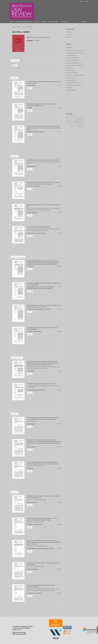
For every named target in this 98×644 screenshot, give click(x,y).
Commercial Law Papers (72, 73)
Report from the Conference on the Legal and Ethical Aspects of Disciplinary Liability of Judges (37, 520)
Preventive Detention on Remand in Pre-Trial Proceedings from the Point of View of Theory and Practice (43, 183)
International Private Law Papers (74, 65)
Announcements (53, 21)
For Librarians (69, 37)
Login (87, 1)
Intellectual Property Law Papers (74, 85)
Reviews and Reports (71, 90)
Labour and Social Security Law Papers (75, 75)
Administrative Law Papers (72, 60)
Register (81, 1)
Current (37, 21)
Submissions (64, 21)
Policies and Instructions (24, 21)
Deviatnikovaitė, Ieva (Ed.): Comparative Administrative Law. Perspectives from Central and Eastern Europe (37, 419)
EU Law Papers (70, 68)
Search (84, 21)
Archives (44, 21)
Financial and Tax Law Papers (73, 83)
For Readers (69, 32)
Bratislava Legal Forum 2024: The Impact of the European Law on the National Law (37, 498)
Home (14, 27)
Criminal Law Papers (71, 78)
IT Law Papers (69, 88)
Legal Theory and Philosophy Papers (75, 50)
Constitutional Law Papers (72, 58)
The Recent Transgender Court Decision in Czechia (37, 386)
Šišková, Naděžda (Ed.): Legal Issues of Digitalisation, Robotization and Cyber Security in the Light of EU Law (37, 464)
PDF (14, 66)
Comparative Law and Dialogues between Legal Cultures (37, 162)
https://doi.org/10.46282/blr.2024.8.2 (40, 37)
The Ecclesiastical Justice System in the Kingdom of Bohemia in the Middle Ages (41, 105)
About (12, 21)
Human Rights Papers (71, 55)
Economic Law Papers (71, 80)
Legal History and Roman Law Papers (75, 53)
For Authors (69, 34)
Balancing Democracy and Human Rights (37, 229)
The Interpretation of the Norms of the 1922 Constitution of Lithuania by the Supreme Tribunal (44, 306)
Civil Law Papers (70, 70)
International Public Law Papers (74, 63)
